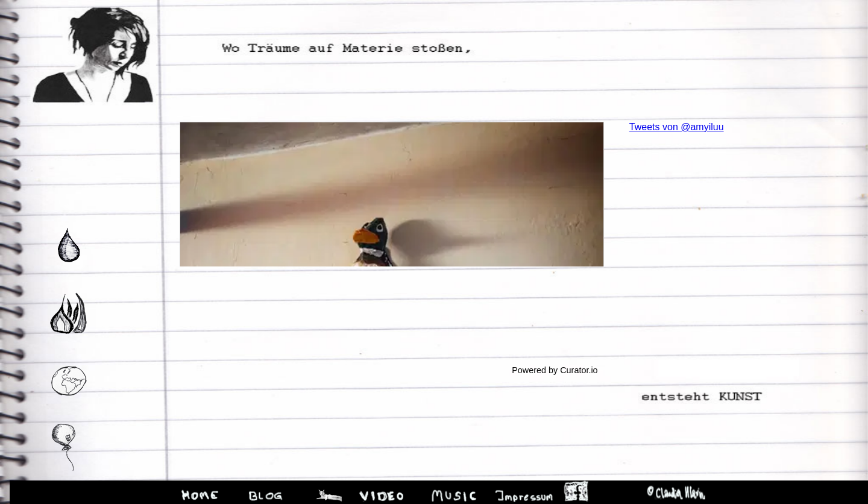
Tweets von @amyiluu (677, 127)
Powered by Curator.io (555, 370)
